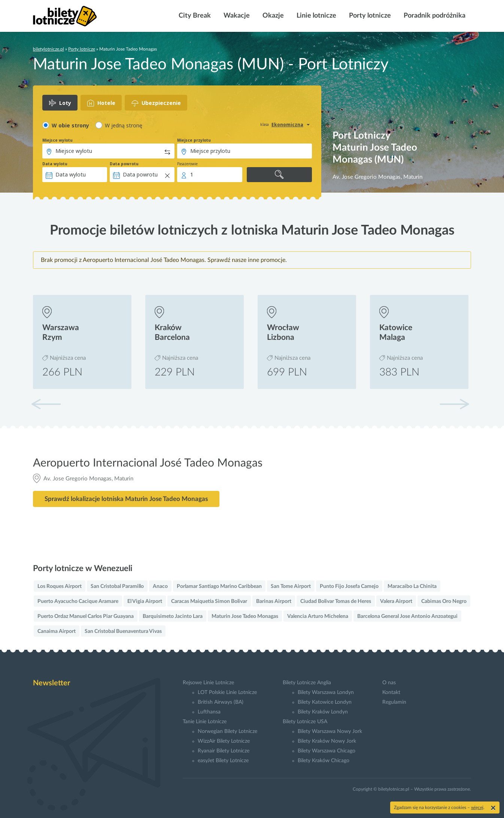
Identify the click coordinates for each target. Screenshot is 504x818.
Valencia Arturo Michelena (318, 616)
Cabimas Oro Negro (444, 601)
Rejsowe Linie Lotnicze (208, 683)
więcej (477, 808)
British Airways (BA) (221, 702)
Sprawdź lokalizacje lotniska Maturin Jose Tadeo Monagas (126, 499)
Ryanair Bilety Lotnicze (224, 751)
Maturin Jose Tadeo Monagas (245, 616)
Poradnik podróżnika (434, 16)
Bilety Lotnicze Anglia (307, 683)
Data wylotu (55, 164)
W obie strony (70, 125)
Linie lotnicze (316, 16)
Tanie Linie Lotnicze (205, 722)
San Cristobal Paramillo (117, 586)
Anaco (160, 586)
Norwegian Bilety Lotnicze (227, 731)
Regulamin (394, 702)
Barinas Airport (274, 601)
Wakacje (236, 16)
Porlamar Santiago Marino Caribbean (219, 586)
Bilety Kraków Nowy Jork (327, 741)
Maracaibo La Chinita (412, 586)
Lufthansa (209, 712)
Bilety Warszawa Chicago (327, 751)
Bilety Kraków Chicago (324, 761)
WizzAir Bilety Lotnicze (224, 741)
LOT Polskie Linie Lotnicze (227, 692)
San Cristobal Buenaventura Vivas (123, 631)
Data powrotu (124, 164)
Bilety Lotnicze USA (305, 722)
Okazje (272, 16)
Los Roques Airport (60, 586)
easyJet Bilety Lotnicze (223, 761)
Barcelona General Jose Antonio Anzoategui (407, 616)
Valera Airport (396, 601)
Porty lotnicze (369, 16)
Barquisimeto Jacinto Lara (173, 616)
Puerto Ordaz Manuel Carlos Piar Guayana (86, 616)
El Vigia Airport (145, 601)
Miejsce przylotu (194, 140)
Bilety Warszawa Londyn (326, 692)
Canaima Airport (57, 631)
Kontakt (391, 692)
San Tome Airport (291, 586)
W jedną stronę (124, 125)
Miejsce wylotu (57, 140)
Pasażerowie (187, 164)
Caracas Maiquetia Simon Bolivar (209, 601)
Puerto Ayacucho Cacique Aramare (78, 601)
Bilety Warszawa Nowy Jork (330, 731)
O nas (389, 683)
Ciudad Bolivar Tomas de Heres (336, 601)
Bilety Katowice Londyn (325, 702)
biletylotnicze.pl (48, 49)
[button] (454, 404)
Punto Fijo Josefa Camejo (349, 586)
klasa (265, 124)
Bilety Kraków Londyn (323, 712)
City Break (194, 16)
